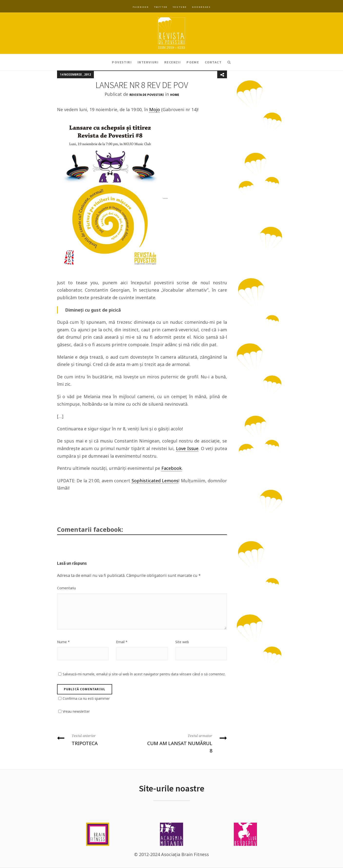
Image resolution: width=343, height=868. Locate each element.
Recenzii (172, 62)
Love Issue (187, 448)
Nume (63, 642)
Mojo (155, 109)
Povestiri (122, 62)
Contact (213, 62)
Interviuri (148, 62)
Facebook (141, 7)
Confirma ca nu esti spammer (86, 698)
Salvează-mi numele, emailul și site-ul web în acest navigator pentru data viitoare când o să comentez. (144, 674)
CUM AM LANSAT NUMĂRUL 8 (186, 743)
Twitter (161, 7)
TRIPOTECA (98, 739)
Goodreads (201, 7)
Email (122, 642)
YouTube (180, 7)
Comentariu (66, 588)
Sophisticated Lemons (155, 481)
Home (175, 95)
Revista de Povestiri (147, 95)
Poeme (193, 62)
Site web (182, 642)
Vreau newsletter (76, 711)
